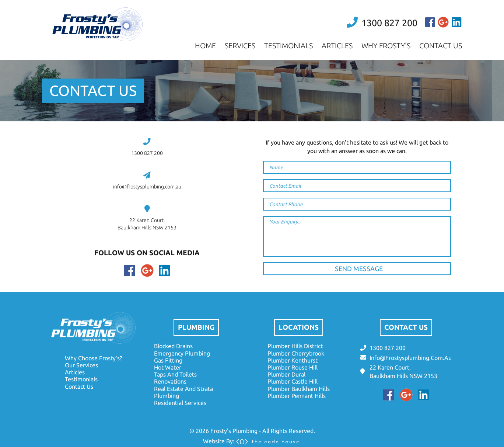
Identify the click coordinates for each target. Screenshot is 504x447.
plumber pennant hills (297, 396)
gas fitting (168, 360)
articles (337, 46)
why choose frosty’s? (93, 358)
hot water (168, 367)
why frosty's (386, 46)
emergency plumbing (182, 353)
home (205, 46)
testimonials (288, 46)
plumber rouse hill (293, 367)
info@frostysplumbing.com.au (147, 187)
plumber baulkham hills (299, 389)
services (240, 46)
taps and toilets (175, 374)
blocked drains (173, 346)
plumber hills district (295, 346)
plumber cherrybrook (296, 353)
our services (81, 365)
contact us (441, 46)
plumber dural (286, 374)
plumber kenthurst (293, 360)
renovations (170, 381)
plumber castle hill (293, 381)
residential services (180, 403)
